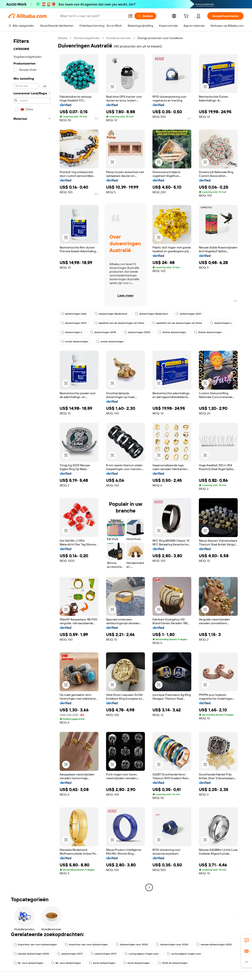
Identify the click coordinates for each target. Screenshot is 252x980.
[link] (247, 940)
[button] (130, 16)
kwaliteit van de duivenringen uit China (119, 323)
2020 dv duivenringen (173, 963)
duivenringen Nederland (111, 314)
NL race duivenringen (28, 963)
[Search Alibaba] (92, 16)
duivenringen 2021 (188, 314)
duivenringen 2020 (137, 332)
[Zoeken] (145, 16)
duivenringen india (74, 314)
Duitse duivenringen (172, 332)
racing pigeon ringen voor (142, 954)
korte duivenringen (102, 963)
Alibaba (63, 38)
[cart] (187, 17)
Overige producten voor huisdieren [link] (160, 38)
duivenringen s (221, 323)
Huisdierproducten (119, 38)
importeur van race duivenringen (35, 945)
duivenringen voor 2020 (132, 945)
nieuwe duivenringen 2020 (214, 945)
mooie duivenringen (74, 342)
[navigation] (32, 463)
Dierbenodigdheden (87, 38)
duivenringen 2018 (103, 332)
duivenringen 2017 (70, 954)
